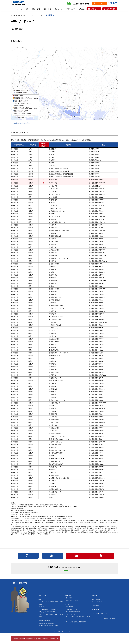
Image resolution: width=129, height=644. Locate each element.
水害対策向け (22, 15)
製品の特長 (47, 9)
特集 (27, 9)
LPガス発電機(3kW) (18, 5)
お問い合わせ (95, 9)
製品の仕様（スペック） (73, 611)
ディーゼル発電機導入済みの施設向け (77, 633)
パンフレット (100, 3)
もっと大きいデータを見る (21, 123)
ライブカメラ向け (71, 625)
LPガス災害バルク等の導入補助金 (49, 636)
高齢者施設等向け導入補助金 (48, 634)
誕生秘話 (42, 618)
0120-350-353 (81, 4)
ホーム (20, 9)
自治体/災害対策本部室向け (74, 623)
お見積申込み (111, 9)
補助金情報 (36, 9)
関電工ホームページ (111, 629)
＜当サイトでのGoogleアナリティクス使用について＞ (64, 642)
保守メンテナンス (97, 613)
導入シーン (58, 9)
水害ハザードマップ (36, 15)
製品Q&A (82, 9)
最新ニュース (42, 606)
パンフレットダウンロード (99, 624)
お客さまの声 (70, 9)
